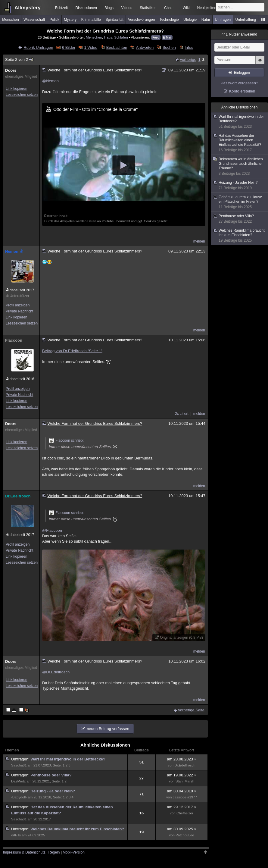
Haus (108, 37)
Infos (189, 47)
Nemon (15, 251)
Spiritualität (114, 20)
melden (199, 241)
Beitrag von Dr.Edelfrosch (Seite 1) (72, 351)
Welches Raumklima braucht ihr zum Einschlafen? (77, 829)
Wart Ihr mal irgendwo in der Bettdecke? (68, 759)
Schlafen (121, 37)
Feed (156, 38)
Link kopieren (16, 89)
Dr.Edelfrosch (18, 496)
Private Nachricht (19, 311)
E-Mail (167, 38)
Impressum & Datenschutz (24, 852)
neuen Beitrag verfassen (108, 729)
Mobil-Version (74, 852)
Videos (127, 8)
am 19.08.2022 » (182, 775)
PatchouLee (185, 835)
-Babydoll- (19, 797)
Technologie (169, 20)
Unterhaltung (246, 20)
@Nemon (50, 81)
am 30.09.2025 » (182, 829)
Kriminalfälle (91, 20)
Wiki (186, 8)
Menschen (10, 20)
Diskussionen (86, 8)
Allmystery (28, 8)
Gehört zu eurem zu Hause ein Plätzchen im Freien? (240, 202)
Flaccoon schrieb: (66, 440)
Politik (55, 20)
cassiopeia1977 (185, 797)
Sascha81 (19, 765)
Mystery (70, 20)
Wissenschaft (34, 20)
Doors (11, 70)
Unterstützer (19, 296)
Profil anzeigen (18, 305)
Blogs (109, 8)
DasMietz (18, 781)
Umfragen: (21, 759)
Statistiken (148, 8)
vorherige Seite (191, 710)
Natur (206, 20)
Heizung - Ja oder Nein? (53, 791)
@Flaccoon (52, 530)
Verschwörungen (141, 20)
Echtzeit (62, 8)
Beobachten (117, 47)
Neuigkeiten (207, 8)
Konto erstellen (242, 91)
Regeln (54, 852)
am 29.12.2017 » (182, 807)
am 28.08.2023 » (182, 759)
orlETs (16, 835)
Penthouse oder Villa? (51, 775)
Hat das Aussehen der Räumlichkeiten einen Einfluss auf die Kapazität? (240, 143)
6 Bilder (69, 47)
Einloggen (242, 73)
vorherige (188, 60)
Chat (170, 8)
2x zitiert (182, 414)
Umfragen (223, 20)
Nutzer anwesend (239, 34)
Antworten (145, 47)
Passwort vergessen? (239, 83)
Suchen (169, 47)
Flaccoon (14, 340)
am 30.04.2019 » (182, 791)
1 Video (91, 47)
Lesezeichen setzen (22, 95)
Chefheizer (185, 813)
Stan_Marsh (185, 781)
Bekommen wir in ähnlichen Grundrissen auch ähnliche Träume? (240, 166)
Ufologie (190, 20)
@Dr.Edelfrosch (56, 672)
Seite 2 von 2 (19, 60)
